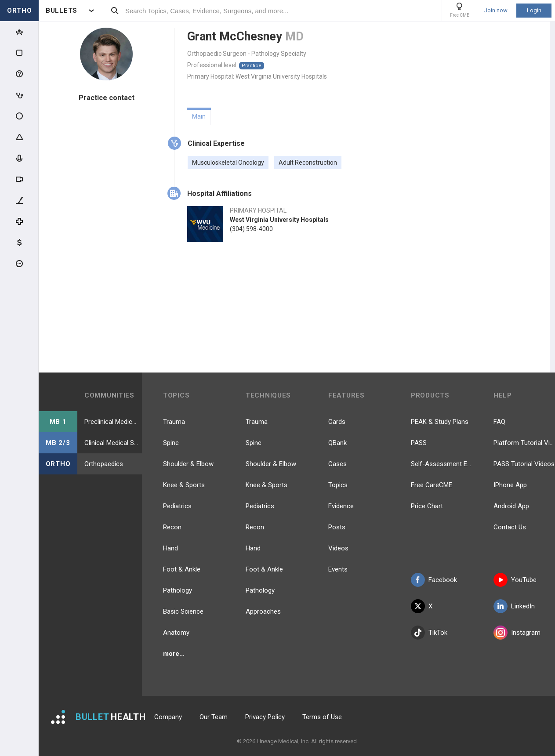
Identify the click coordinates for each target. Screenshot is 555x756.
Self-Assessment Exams (442, 464)
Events (338, 569)
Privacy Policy (265, 717)
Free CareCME (432, 485)
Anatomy (176, 633)
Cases (337, 464)
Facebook (434, 580)
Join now (496, 11)
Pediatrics (177, 506)
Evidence (341, 506)
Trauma (174, 422)
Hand (170, 548)
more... (174, 654)
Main (199, 116)
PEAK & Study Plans (440, 422)
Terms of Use (322, 717)
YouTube (515, 580)
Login (534, 10)
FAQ (499, 422)
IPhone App (510, 485)
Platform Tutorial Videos (524, 443)
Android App (511, 506)
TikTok (429, 633)
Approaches (263, 611)
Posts (337, 527)
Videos (338, 548)
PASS (419, 443)
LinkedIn (514, 606)
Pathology (178, 590)
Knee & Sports (184, 485)
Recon (172, 527)
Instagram (517, 633)
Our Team (214, 717)
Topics (338, 485)
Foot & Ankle (182, 569)
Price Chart (427, 506)
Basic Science (183, 611)
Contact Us (510, 527)
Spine (171, 443)
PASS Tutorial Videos (524, 464)
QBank (337, 443)
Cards (337, 422)
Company (168, 717)
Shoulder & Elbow (188, 464)
